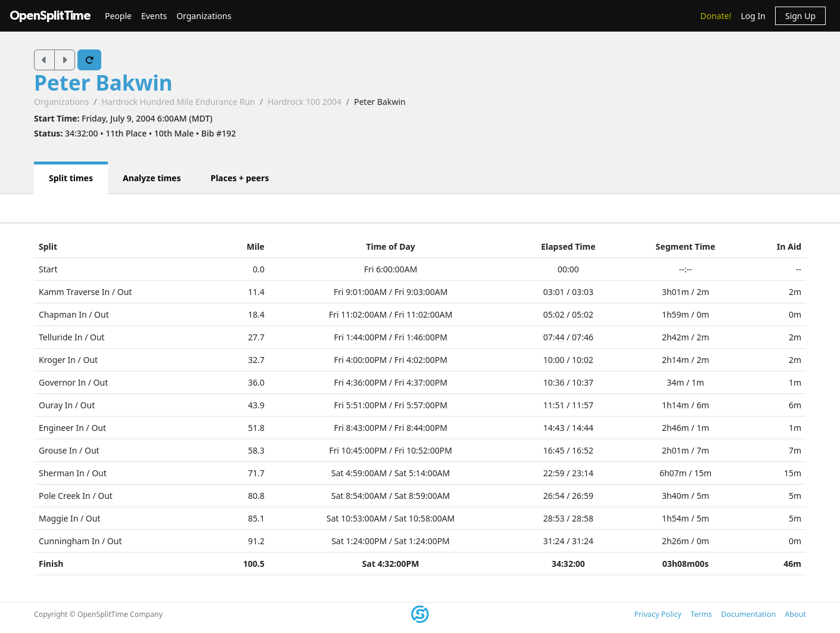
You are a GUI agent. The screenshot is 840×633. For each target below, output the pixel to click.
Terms (701, 614)
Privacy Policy (657, 614)
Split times (71, 178)
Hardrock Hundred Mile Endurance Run (178, 102)
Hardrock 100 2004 (304, 102)
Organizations (204, 16)
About (795, 614)
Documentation (748, 614)
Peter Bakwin (103, 83)
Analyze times (152, 178)
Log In (753, 16)
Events (154, 16)
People (118, 16)
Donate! (716, 16)
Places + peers (239, 178)
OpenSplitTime (50, 16)
